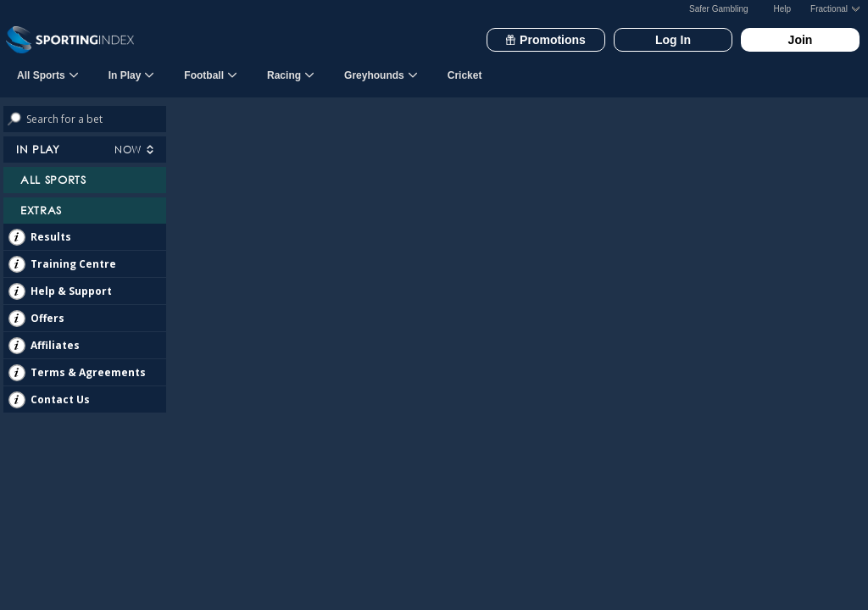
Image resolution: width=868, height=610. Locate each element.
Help (783, 9)
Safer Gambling (718, 9)
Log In (673, 40)
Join (801, 40)
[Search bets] (96, 119)
